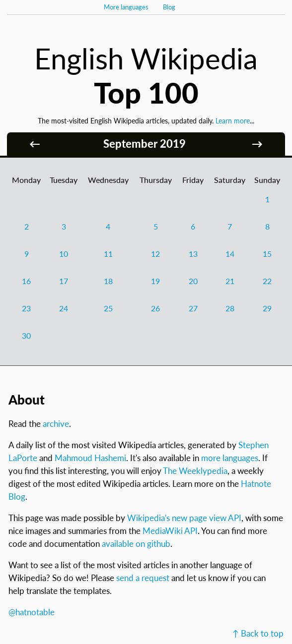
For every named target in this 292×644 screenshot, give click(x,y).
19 (155, 281)
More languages (126, 7)
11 (108, 254)
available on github (136, 544)
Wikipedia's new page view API (184, 518)
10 (64, 254)
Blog (169, 7)
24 (64, 308)
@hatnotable (32, 612)
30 (26, 335)
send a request (143, 578)
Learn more (233, 121)
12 (155, 254)
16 (26, 281)
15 (267, 254)
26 (155, 308)
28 (230, 308)
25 (108, 308)
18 (108, 281)
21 (230, 281)
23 (26, 308)
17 (64, 281)
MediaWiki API (170, 531)
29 (267, 308)
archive (56, 424)
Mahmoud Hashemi (90, 458)
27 (193, 308)
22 (267, 281)
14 (230, 254)
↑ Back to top (258, 633)
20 (193, 281)
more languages (230, 458)
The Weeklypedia (195, 471)
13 (193, 254)
